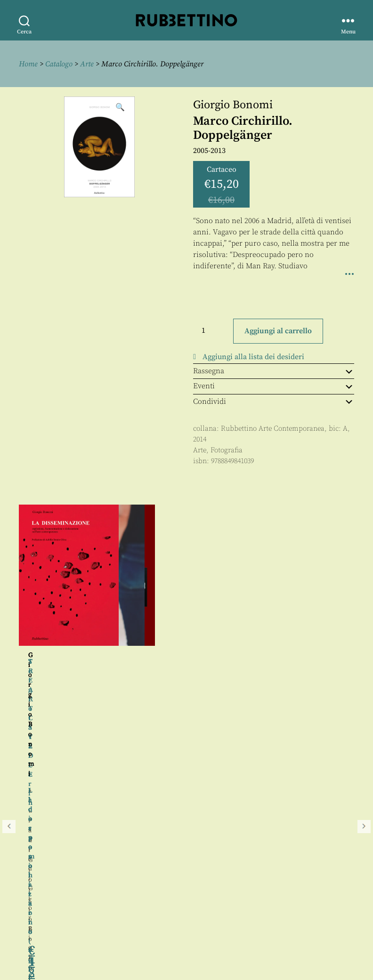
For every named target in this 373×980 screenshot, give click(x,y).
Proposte (35, 913)
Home (28, 64)
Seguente (364, 606)
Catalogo (59, 64)
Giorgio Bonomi (233, 105)
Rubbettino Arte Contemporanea (273, 429)
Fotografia (227, 450)
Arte (87, 64)
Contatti (34, 903)
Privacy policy (45, 924)
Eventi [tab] (274, 386)
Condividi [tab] (274, 402)
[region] (186, 606)
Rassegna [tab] (274, 371)
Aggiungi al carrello (278, 331)
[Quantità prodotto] (212, 330)
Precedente (9, 606)
